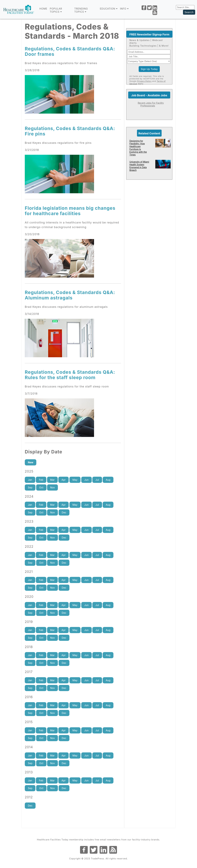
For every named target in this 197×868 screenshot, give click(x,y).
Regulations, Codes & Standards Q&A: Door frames (70, 51)
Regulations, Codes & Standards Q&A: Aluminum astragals (70, 295)
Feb (41, 480)
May (75, 480)
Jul (97, 480)
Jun (86, 480)
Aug (108, 480)
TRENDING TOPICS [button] (81, 10)
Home (43, 9)
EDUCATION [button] (109, 9)
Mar (52, 480)
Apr (63, 480)
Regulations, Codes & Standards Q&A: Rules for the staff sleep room (70, 375)
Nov (52, 487)
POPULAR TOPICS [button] (56, 10)
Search (189, 12)
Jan (30, 480)
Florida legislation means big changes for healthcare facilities (70, 211)
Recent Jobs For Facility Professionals (151, 104)
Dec (64, 512)
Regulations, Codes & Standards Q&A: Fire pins (70, 131)
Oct (41, 487)
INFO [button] (124, 9)
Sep (30, 487)
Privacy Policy (144, 81)
